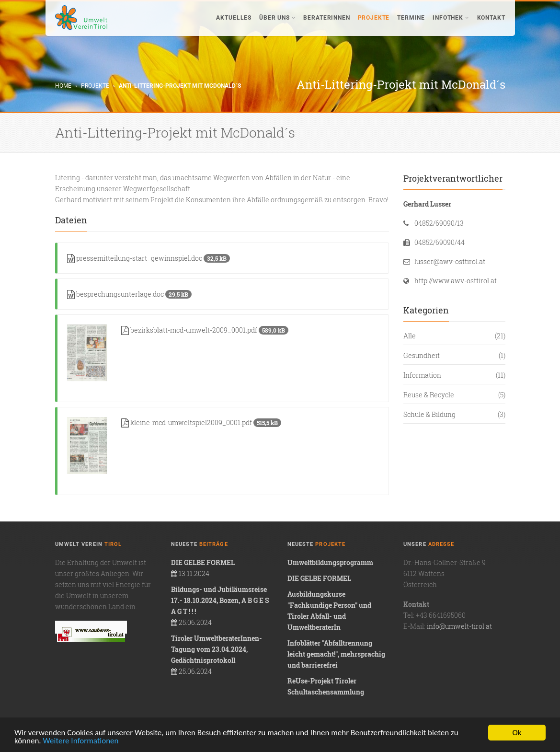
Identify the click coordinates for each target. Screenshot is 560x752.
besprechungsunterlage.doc (129, 294)
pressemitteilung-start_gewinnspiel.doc (149, 258)
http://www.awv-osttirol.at (456, 281)
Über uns (277, 18)
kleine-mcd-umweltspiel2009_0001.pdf (201, 422)
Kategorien (426, 310)
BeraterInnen (326, 18)
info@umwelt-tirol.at (459, 626)
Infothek (451, 18)
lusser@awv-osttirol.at (450, 261)
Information (422, 375)
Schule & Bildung (429, 414)
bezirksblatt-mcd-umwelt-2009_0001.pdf (205, 330)
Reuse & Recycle (429, 395)
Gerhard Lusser (427, 204)
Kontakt (491, 18)
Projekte (374, 18)
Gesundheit (422, 355)
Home (63, 86)
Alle (410, 336)
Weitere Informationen (81, 741)
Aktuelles (234, 18)
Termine (411, 18)
